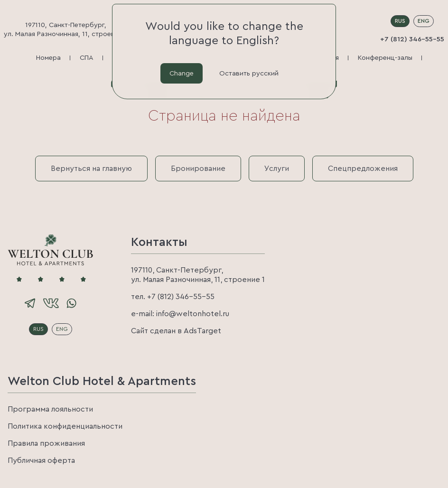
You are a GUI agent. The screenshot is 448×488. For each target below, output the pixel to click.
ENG (424, 21)
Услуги (277, 169)
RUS (400, 21)
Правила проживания (46, 443)
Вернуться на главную (91, 169)
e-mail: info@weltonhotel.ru (180, 314)
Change (182, 73)
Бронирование (198, 169)
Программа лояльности (50, 409)
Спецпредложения (363, 169)
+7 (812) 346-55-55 (412, 39)
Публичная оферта (41, 460)
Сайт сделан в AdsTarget (176, 331)
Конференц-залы (385, 58)
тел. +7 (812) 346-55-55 (173, 297)
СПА (87, 58)
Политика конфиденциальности (65, 426)
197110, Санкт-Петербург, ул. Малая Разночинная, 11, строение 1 (65, 29)
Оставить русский (249, 73)
